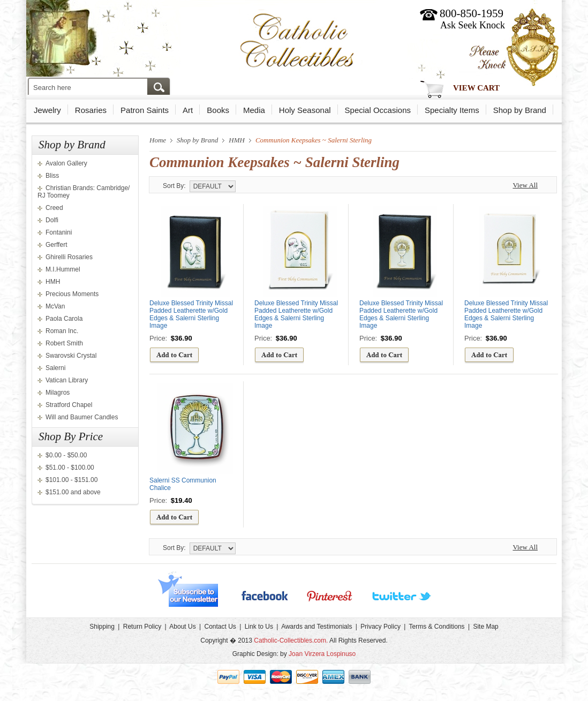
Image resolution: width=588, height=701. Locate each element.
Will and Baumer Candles (82, 417)
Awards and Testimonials (316, 627)
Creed (54, 208)
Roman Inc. (62, 331)
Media (254, 110)
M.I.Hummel (63, 269)
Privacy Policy (380, 627)
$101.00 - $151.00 (71, 480)
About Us (182, 627)
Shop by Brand (520, 110)
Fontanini (59, 232)
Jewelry (47, 110)
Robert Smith (64, 343)
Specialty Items (452, 110)
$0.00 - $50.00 (66, 455)
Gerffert (56, 245)
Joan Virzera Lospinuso (322, 654)
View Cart (476, 88)
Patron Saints (145, 110)
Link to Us (259, 627)
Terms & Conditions (437, 627)
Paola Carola (64, 319)
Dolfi (52, 220)
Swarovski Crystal (71, 356)
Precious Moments (72, 294)
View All (525, 185)
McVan (55, 306)
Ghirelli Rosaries (69, 257)
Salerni (55, 368)
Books (218, 110)
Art (188, 110)
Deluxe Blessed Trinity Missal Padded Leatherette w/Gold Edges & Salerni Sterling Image (191, 314)
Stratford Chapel (69, 405)
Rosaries (91, 110)
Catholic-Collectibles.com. (291, 640)
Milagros (58, 393)
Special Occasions (378, 110)
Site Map (485, 627)
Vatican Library (67, 380)
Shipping (102, 627)
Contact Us (220, 627)
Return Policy (142, 627)
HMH (53, 282)
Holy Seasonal (305, 110)
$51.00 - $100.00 (70, 468)
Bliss (52, 176)
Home (158, 140)
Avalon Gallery (66, 163)
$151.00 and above (73, 492)
